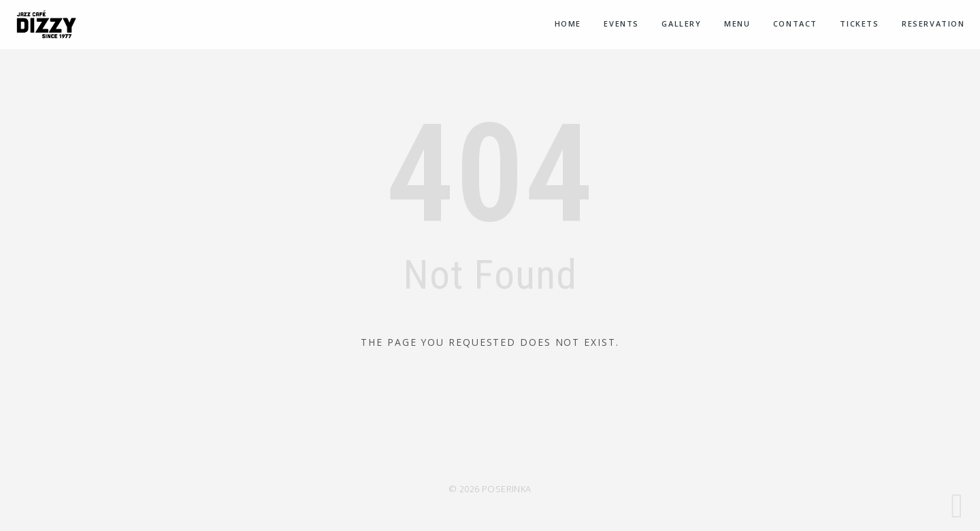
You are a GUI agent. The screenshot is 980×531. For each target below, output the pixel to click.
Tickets (859, 23)
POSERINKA (507, 489)
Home (568, 23)
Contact (795, 23)
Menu (737, 23)
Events (621, 23)
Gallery (681, 23)
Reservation (933, 23)
